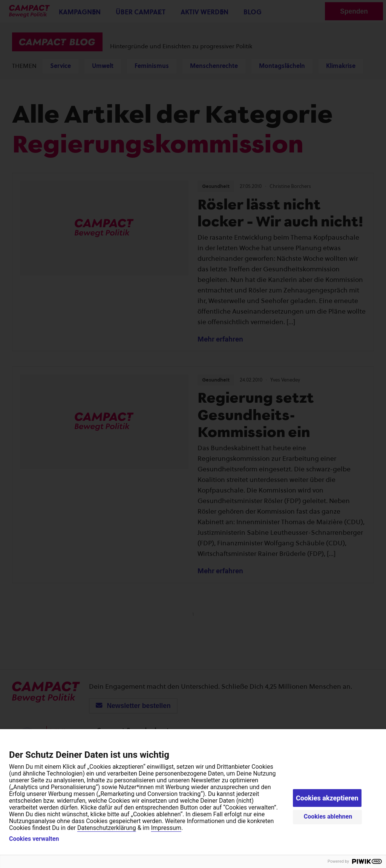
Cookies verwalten (34, 839)
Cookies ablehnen (328, 816)
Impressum (166, 828)
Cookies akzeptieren (327, 798)
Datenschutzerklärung (107, 828)
